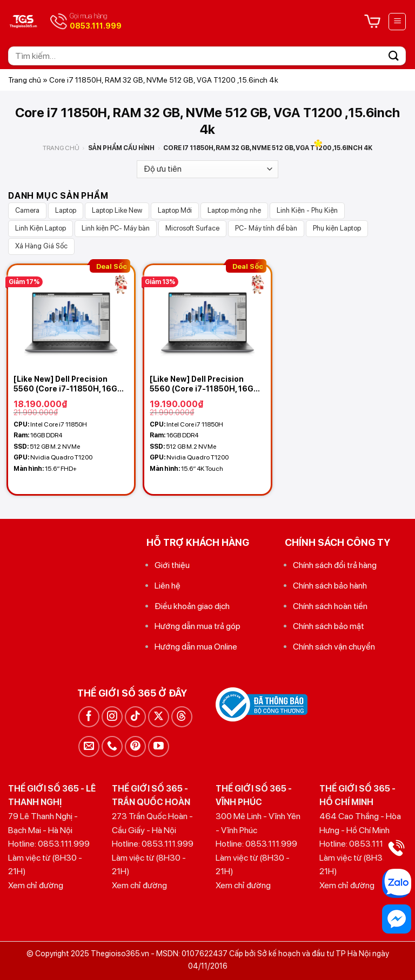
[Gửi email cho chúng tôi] (89, 746)
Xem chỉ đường (36, 885)
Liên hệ (168, 586)
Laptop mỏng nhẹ (234, 210)
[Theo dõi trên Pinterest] (135, 746)
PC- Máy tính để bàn (266, 228)
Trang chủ (25, 80)
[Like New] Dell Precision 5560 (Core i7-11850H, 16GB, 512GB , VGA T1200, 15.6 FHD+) (69, 384)
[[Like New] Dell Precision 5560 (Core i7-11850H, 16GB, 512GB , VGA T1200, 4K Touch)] (207, 317)
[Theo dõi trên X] (159, 717)
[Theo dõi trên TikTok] (135, 717)
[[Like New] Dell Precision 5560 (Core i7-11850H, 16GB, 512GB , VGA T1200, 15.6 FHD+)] (71, 317)
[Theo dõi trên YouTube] (159, 746)
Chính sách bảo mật (329, 626)
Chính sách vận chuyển (334, 647)
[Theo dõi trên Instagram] (112, 717)
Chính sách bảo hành (330, 586)
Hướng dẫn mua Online (196, 647)
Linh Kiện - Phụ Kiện (307, 210)
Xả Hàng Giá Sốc (41, 246)
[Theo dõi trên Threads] (182, 717)
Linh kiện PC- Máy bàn (116, 228)
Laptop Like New (117, 210)
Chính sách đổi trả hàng (335, 565)
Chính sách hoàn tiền (330, 606)
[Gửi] (394, 56)
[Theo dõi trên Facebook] (89, 717)
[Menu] (397, 22)
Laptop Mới (175, 210)
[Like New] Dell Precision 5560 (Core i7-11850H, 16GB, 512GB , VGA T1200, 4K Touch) (207, 384)
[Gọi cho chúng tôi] (112, 746)
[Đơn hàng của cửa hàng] (207, 169)
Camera (27, 210)
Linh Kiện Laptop (41, 228)
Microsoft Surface (192, 228)
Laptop (66, 210)
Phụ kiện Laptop (337, 228)
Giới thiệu (172, 565)
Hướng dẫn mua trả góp (198, 626)
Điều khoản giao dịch (192, 606)
